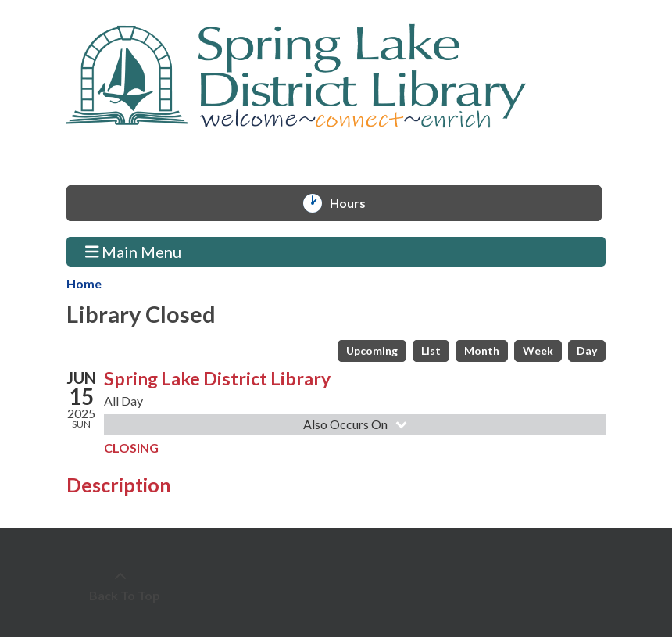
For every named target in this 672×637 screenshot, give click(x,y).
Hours (355, 203)
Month (482, 351)
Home (84, 283)
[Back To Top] (120, 586)
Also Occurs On (357, 424)
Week (538, 351)
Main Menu (134, 251)
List (431, 351)
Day (587, 351)
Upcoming (372, 351)
